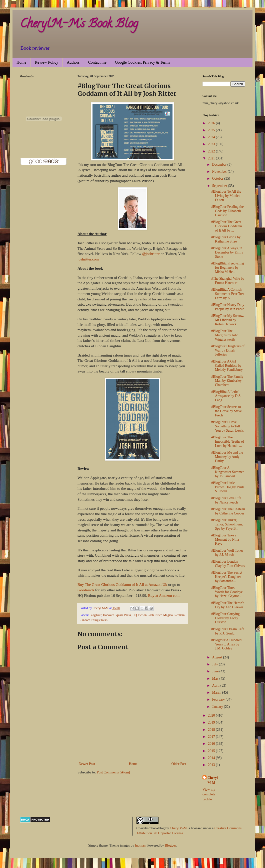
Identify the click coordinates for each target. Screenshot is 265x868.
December (220, 165)
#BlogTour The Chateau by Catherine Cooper (228, 511)
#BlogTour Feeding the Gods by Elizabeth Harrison (227, 211)
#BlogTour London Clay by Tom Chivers (228, 564)
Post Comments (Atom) (113, 772)
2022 (212, 151)
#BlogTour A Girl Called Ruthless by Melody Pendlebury (227, 366)
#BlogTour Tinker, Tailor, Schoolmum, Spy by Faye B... (227, 524)
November (220, 172)
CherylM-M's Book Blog (79, 25)
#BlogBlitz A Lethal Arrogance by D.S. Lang (226, 396)
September (220, 186)
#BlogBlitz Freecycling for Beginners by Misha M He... (228, 268)
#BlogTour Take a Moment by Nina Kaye (225, 540)
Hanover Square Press (117, 615)
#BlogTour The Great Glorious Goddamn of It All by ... (227, 226)
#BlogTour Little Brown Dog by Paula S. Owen (228, 487)
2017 (212, 737)
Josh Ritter (155, 615)
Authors (73, 62)
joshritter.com (88, 259)
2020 (212, 715)
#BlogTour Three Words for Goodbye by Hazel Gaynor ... (227, 592)
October (218, 179)
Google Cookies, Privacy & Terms (142, 62)
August (217, 657)
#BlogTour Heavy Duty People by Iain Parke (228, 307)
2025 (212, 130)
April (216, 685)
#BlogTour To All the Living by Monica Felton (226, 196)
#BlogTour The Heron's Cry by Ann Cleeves (228, 605)
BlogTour (95, 615)
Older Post (179, 764)
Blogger (170, 845)
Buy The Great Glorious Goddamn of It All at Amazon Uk (123, 584)
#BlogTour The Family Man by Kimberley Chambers (227, 381)
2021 (212, 158)
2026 (212, 123)
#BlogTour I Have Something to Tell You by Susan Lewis (227, 426)
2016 (212, 744)
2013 (212, 765)
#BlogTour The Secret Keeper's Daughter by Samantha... (227, 577)
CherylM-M (178, 828)
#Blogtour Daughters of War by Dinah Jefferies (228, 350)
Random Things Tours (93, 620)
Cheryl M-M (213, 780)
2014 (212, 758)
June (216, 671)
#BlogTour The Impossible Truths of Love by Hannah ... (228, 441)
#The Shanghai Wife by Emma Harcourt (228, 281)
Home (21, 62)
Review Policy (46, 62)
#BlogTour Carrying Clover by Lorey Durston (225, 618)
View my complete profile (209, 794)
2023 (212, 144)
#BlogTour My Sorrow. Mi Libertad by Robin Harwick (228, 320)
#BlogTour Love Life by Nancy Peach (226, 500)
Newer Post (87, 764)
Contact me (97, 62)
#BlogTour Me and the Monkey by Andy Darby (227, 457)
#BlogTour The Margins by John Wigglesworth (225, 335)
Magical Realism (174, 615)
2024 (212, 137)
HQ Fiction (140, 615)
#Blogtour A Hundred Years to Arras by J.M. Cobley (226, 644)
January (218, 707)
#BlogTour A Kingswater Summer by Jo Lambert (227, 472)
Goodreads (86, 590)
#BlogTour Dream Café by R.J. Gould (228, 631)
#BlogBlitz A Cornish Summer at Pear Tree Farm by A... (228, 294)
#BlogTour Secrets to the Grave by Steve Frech (226, 411)
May (216, 679)
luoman (140, 845)
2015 (212, 751)
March (217, 692)
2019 (212, 722)
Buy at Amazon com (164, 595)
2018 (212, 730)
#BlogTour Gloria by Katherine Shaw (226, 239)
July (215, 664)
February (219, 699)
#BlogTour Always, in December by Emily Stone (227, 252)
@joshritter (151, 254)
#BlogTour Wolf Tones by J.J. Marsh (227, 553)
